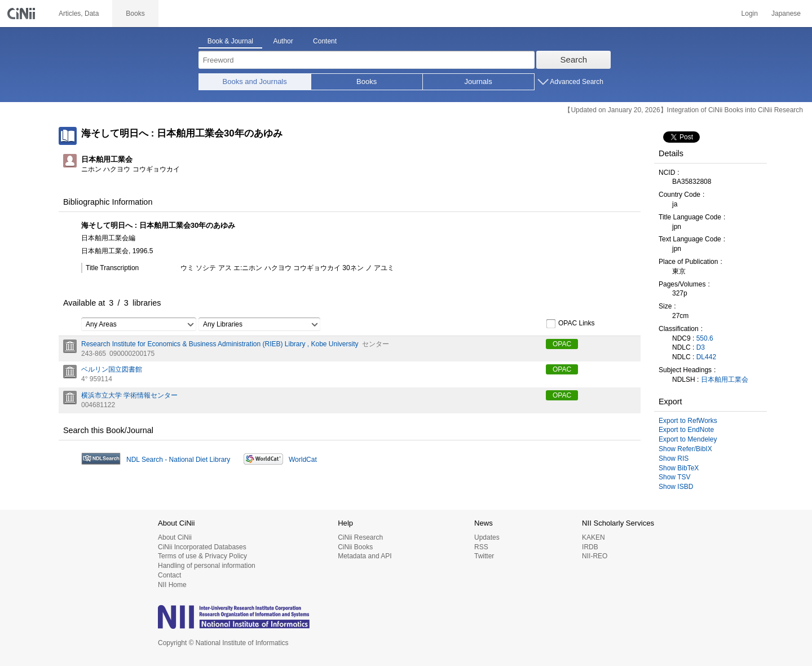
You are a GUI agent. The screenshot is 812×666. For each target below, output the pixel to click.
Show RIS (674, 458)
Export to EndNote (686, 430)
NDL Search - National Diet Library (178, 460)
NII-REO (595, 556)
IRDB (590, 547)
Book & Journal (230, 41)
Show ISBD (676, 487)
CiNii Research (360, 537)
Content (325, 41)
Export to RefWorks (688, 421)
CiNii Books (355, 547)
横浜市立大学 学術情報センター (129, 395)
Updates (487, 537)
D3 (701, 347)
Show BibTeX (679, 468)
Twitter (484, 556)
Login (750, 14)
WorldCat (303, 460)
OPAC (562, 344)
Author (283, 41)
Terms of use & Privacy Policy (202, 556)
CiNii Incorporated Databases (202, 547)
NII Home (172, 585)
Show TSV (674, 477)
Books (367, 81)
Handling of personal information (207, 566)
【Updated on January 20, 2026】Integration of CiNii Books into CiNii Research (683, 110)
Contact (169, 575)
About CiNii (175, 537)
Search (574, 59)
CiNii (23, 14)
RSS (481, 547)
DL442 (706, 357)
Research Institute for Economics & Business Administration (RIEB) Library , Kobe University (220, 344)
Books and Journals (255, 81)
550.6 (705, 338)
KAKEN (593, 537)
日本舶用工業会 (725, 380)
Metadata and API (365, 556)
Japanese (786, 14)
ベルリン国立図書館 (112, 369)
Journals (478, 81)
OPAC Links (570, 324)
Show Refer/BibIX (685, 449)
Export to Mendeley (688, 439)
